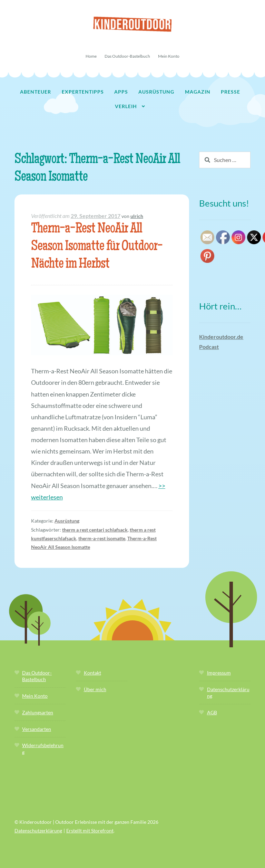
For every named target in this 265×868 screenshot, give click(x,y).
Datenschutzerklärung (38, 831)
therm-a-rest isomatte (102, 538)
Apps (121, 92)
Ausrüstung (156, 92)
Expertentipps (83, 92)
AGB (212, 712)
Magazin (198, 92)
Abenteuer (36, 92)
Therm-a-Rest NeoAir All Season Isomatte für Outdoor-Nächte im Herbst (97, 247)
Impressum (219, 673)
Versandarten (37, 729)
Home (91, 56)
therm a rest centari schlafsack (95, 530)
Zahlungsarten (38, 712)
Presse (230, 92)
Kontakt (92, 673)
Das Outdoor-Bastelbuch (127, 56)
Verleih (126, 106)
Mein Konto (169, 56)
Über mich (95, 689)
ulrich (137, 216)
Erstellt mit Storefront (90, 831)
